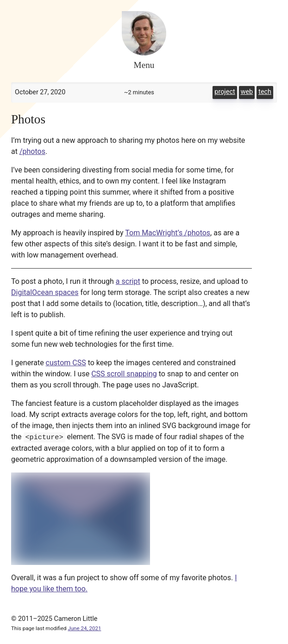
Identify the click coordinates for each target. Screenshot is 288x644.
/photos (32, 151)
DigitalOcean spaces (45, 292)
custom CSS (66, 363)
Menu (144, 65)
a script (128, 281)
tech (265, 92)
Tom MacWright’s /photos (168, 233)
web (247, 92)
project (225, 92)
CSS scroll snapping (124, 374)
